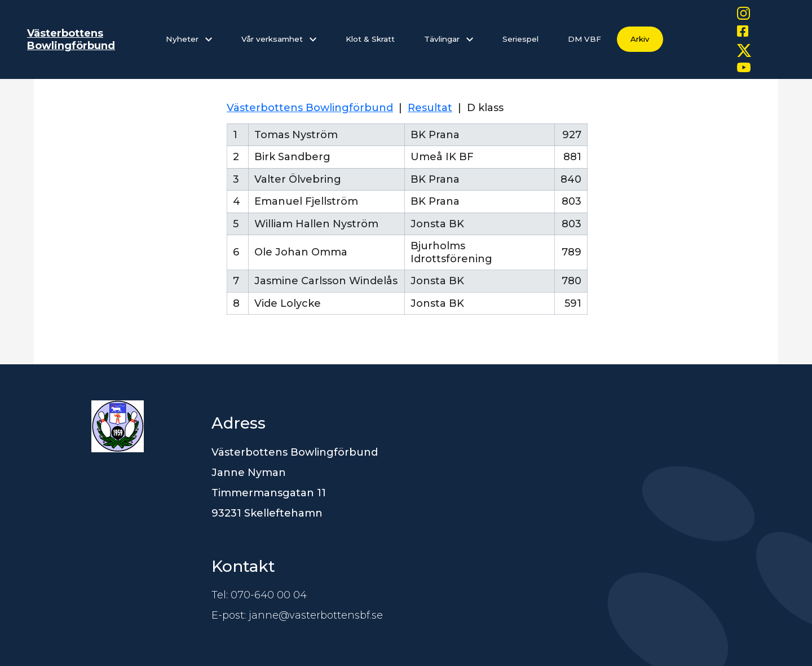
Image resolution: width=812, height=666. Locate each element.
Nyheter (189, 39)
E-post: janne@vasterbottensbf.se (297, 615)
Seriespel (520, 39)
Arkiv (640, 39)
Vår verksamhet (279, 39)
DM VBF (584, 39)
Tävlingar (449, 39)
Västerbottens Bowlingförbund (310, 108)
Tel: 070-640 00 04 (259, 595)
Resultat (430, 108)
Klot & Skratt (370, 39)
